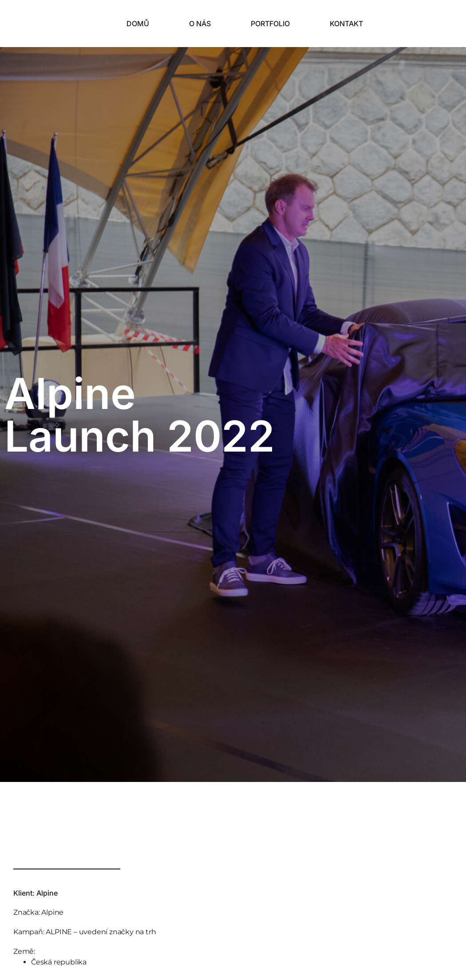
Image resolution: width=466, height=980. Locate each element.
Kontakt (346, 24)
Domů (138, 24)
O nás (200, 24)
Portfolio (270, 24)
